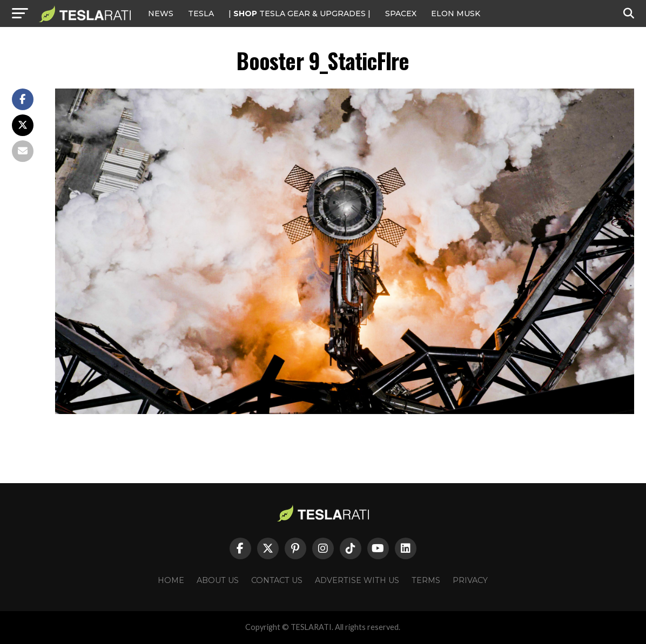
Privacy (470, 580)
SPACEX (401, 13)
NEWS (161, 13)
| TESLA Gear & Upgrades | (300, 13)
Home (171, 580)
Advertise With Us (357, 580)
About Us (218, 580)
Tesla (201, 13)
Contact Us (277, 580)
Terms (426, 580)
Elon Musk (456, 13)
